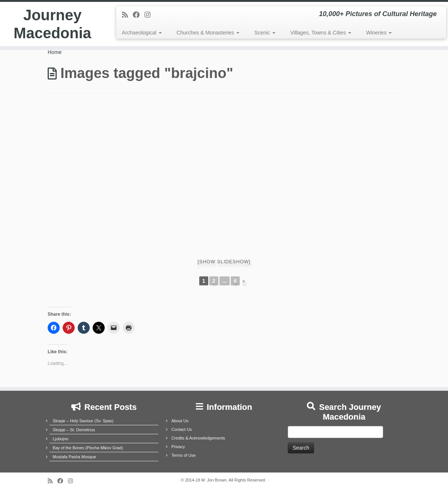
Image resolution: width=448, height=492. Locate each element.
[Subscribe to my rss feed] (127, 15)
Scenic (265, 33)
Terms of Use (184, 455)
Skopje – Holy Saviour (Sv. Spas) (83, 421)
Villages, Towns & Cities (321, 33)
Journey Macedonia (52, 24)
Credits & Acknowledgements (198, 438)
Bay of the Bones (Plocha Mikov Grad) (88, 448)
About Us (180, 421)
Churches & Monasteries (208, 33)
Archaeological (142, 33)
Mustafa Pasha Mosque (75, 457)
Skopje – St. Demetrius (74, 430)
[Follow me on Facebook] (139, 15)
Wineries (379, 33)
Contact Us (182, 429)
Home (55, 52)
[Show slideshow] (224, 262)
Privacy (178, 447)
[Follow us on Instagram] (150, 15)
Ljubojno (61, 439)
